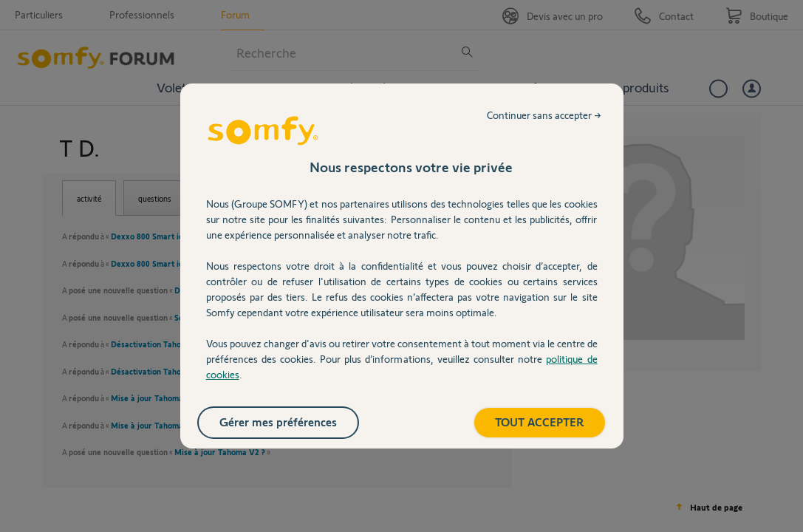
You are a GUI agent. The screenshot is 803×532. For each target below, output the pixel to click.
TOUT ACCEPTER (540, 422)
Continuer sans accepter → (544, 115)
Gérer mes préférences (278, 422)
